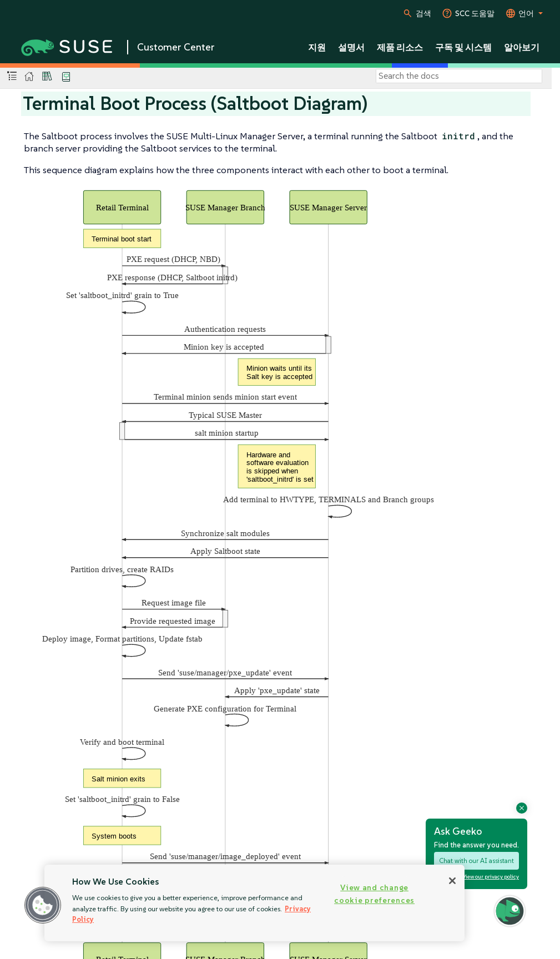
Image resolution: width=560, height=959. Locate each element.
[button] (43, 905)
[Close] (452, 881)
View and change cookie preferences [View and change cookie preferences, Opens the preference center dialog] (374, 894)
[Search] (459, 76)
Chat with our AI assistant (476, 860)
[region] (254, 903)
